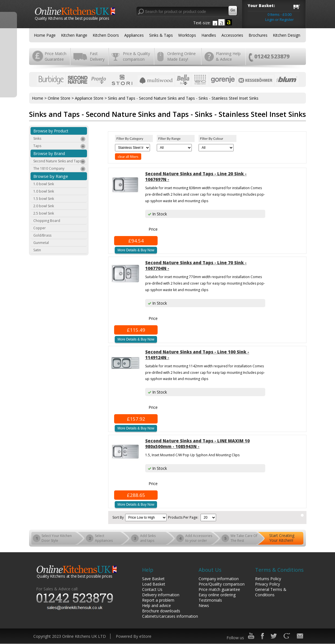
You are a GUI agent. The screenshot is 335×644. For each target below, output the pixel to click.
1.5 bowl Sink (44, 199)
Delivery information (161, 595)
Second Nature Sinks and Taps (60, 162)
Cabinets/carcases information (170, 616)
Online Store (59, 98)
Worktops (187, 35)
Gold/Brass (42, 235)
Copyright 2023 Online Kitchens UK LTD (70, 636)
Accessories (232, 35)
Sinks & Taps (161, 35)
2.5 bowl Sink (44, 213)
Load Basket (154, 584)
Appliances (134, 35)
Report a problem (158, 600)
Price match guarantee (219, 589)
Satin (37, 250)
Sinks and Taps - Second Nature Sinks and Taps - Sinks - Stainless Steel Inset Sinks (183, 98)
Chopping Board (47, 221)
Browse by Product (51, 131)
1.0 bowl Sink (44, 184)
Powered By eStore (134, 636)
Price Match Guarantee (56, 56)
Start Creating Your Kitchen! (282, 538)
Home (38, 98)
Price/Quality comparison (222, 584)
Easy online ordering (217, 595)
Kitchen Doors (106, 35)
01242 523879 (272, 56)
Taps (60, 147)
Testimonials (210, 600)
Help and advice (156, 605)
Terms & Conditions (279, 570)
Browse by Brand (49, 153)
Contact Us (152, 589)
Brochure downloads (161, 611)
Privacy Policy (267, 584)
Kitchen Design (287, 35)
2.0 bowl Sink (44, 206)
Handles (209, 35)
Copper (40, 228)
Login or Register (279, 19)
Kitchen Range (74, 35)
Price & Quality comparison (136, 56)
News (204, 605)
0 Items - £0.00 (279, 14)
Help (148, 570)
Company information (219, 579)
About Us (210, 570)
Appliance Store (89, 98)
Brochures (258, 35)
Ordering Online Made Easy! (181, 56)
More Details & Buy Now (136, 250)
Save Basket (153, 579)
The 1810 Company (60, 169)
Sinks (60, 139)
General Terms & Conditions (271, 592)
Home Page (45, 35)
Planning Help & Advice (228, 56)
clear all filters (128, 157)
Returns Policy (268, 579)
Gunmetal (41, 243)
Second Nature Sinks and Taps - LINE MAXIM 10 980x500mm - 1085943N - (197, 444)
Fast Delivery (97, 56)
